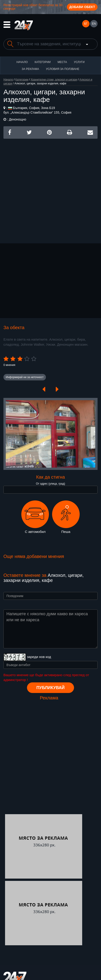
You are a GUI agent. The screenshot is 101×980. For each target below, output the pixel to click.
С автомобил (35, 517)
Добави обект (82, 7)
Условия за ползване (63, 69)
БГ (86, 24)
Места (62, 62)
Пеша (66, 517)
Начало (22, 62)
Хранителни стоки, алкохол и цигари (54, 80)
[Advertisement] (50, 189)
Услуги (79, 62)
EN (94, 24)
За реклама (30, 69)
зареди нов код (39, 657)
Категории (43, 62)
